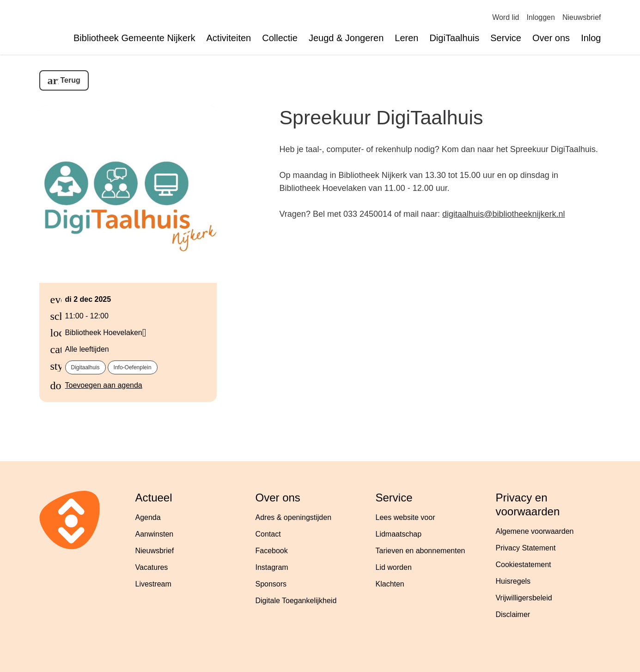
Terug (70, 80)
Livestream (153, 584)
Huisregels (513, 581)
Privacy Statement (526, 548)
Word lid (506, 17)
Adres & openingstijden (294, 517)
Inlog (591, 38)
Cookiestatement (524, 565)
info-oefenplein (133, 367)
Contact (268, 534)
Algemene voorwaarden (535, 531)
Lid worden (394, 567)
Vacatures (152, 567)
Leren (406, 38)
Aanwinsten (155, 534)
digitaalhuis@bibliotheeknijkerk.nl (503, 214)
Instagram (272, 567)
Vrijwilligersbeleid (524, 598)
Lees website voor (405, 517)
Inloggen (541, 17)
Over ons (551, 38)
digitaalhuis (85, 367)
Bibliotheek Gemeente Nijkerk (134, 38)
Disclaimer (513, 614)
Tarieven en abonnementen (421, 551)
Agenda (148, 517)
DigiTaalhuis (454, 38)
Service (506, 38)
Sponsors (271, 584)
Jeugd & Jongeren (346, 38)
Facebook (272, 551)
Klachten (390, 584)
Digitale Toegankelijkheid (296, 601)
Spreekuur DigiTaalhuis (381, 117)
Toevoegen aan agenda (104, 385)
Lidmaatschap (399, 534)
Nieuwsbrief (582, 17)
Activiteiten (229, 38)
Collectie (280, 38)
